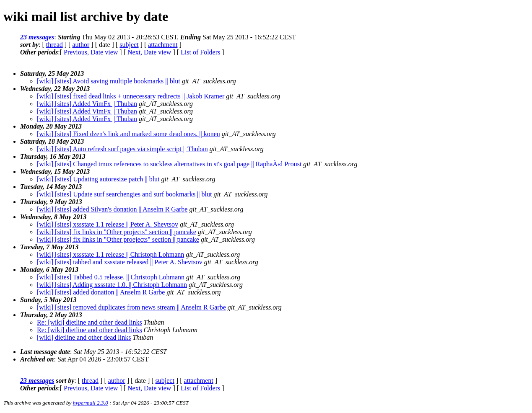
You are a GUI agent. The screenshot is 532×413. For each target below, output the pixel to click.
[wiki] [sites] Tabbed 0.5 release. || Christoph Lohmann (111, 277)
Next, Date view (149, 52)
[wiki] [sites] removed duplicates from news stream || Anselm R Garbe (131, 307)
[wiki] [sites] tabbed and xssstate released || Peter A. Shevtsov (120, 262)
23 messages (37, 37)
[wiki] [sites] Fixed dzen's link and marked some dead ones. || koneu (128, 134)
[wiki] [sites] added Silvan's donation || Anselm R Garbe (112, 209)
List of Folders (200, 52)
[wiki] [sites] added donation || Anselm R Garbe (101, 292)
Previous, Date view (91, 52)
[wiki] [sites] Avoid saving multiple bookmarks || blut (109, 81)
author (81, 45)
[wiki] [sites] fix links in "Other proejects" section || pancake (118, 239)
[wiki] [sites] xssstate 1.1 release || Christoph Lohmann (110, 254)
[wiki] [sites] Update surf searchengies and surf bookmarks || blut (124, 194)
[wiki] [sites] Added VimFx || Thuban (87, 104)
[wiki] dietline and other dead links (84, 337)
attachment (163, 45)
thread (54, 45)
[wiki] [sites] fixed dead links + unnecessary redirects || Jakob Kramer (131, 96)
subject (129, 45)
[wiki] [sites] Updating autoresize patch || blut (98, 179)
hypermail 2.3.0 (91, 403)
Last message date (45, 352)
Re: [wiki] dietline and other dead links (90, 322)
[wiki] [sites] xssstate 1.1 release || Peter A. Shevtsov (108, 224)
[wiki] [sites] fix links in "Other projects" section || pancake (117, 232)
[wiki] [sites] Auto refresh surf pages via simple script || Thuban (122, 149)
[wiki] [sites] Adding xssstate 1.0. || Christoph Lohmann (112, 285)
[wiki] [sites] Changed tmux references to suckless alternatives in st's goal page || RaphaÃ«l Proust (169, 164)
